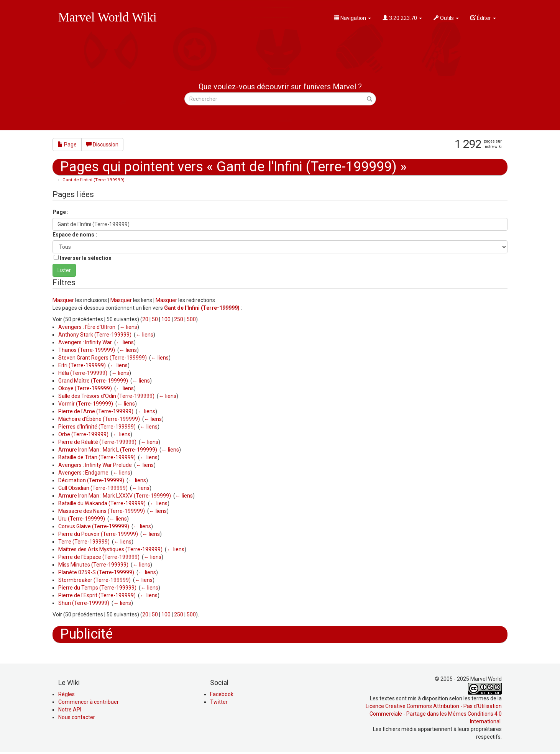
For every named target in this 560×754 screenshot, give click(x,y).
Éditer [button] (483, 18)
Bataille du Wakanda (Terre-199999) (102, 503)
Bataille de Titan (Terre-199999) (97, 457)
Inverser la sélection (86, 258)
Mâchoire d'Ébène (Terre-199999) (99, 419)
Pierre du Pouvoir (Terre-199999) (98, 534)
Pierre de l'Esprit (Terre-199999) (97, 595)
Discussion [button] (102, 145)
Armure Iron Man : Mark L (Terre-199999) (108, 450)
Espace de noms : (75, 235)
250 (179, 319)
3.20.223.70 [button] (402, 18)
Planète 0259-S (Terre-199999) (96, 572)
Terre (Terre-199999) (84, 542)
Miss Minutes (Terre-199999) (93, 565)
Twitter (219, 702)
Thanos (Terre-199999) (87, 350)
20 (145, 319)
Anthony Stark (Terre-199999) (95, 335)
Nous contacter (77, 717)
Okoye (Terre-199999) (85, 388)
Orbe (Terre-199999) (83, 434)
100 (166, 319)
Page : (61, 212)
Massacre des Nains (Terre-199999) (102, 511)
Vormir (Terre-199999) (86, 404)
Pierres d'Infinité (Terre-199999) (97, 427)
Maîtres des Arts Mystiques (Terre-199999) (110, 549)
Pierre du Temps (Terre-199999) (97, 588)
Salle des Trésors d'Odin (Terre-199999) (106, 396)
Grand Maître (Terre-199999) (93, 381)
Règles (67, 694)
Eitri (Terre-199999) (82, 365)
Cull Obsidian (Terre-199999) (93, 488)
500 (191, 319)
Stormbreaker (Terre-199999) (94, 580)
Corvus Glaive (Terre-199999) (94, 526)
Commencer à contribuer (89, 702)
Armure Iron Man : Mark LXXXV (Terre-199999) (115, 496)
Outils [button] (446, 18)
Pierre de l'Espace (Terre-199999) (99, 557)
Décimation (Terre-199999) (91, 480)
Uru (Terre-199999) (82, 519)
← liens (128, 327)
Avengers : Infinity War (85, 342)
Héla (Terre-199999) (83, 373)
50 (155, 319)
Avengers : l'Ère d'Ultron (87, 327)
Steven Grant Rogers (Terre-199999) (103, 358)
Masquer (63, 300)
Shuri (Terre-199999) (84, 603)
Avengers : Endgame (83, 473)
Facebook (222, 694)
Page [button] (67, 145)
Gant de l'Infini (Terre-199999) (94, 180)
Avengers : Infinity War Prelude (95, 465)
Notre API (70, 710)
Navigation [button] (352, 18)
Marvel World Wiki (108, 17)
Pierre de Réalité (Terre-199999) (97, 442)
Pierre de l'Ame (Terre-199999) (96, 411)
